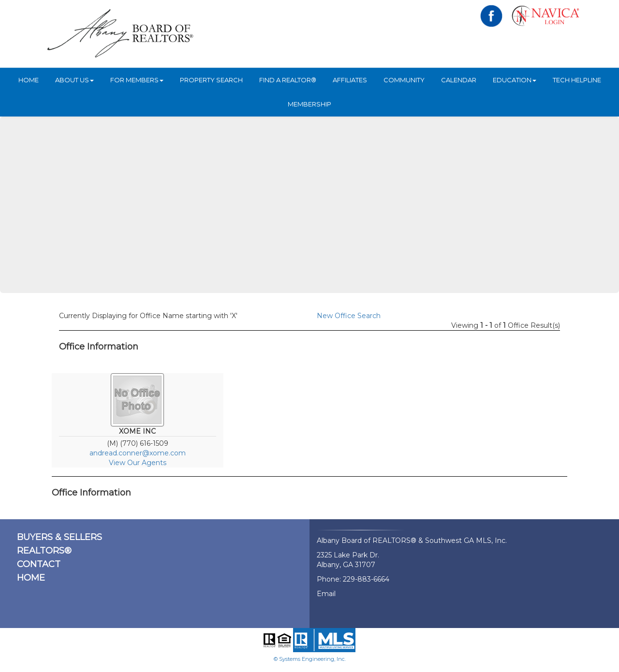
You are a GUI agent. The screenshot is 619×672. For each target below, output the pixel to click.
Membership (309, 104)
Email (326, 594)
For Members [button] (137, 80)
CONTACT (39, 564)
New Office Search (349, 316)
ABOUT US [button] (74, 80)
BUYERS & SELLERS (59, 537)
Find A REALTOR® (288, 80)
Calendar (459, 80)
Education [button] (515, 80)
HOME (29, 80)
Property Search (211, 80)
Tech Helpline (577, 80)
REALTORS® (44, 551)
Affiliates (350, 80)
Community (404, 80)
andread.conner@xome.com (138, 453)
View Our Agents (138, 463)
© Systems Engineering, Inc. (310, 659)
